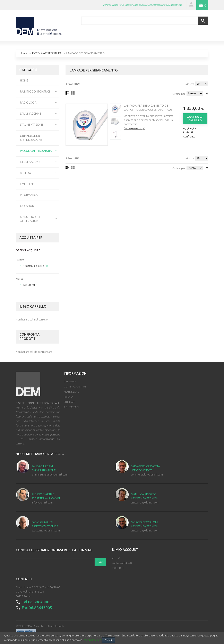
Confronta (189, 136)
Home (24, 53)
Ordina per (179, 93)
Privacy (69, 397)
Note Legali (72, 391)
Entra (116, 558)
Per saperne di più (136, 128)
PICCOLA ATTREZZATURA (47, 53)
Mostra (190, 84)
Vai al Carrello (122, 563)
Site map (69, 402)
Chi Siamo (70, 381)
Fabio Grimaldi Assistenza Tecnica (45, 524)
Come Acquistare (75, 386)
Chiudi (108, 640)
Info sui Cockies (92, 640)
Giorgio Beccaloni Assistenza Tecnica (144, 524)
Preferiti (118, 568)
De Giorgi (29, 284)
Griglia (73, 93)
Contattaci (71, 407)
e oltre (34, 266)
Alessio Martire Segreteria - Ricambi (46, 496)
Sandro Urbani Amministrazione (44, 468)
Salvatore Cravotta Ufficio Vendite (145, 468)
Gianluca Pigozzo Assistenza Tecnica (144, 496)
